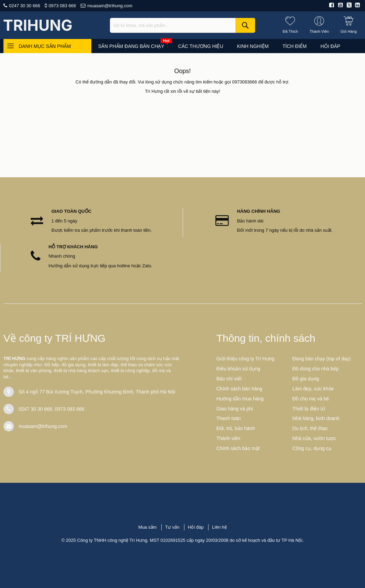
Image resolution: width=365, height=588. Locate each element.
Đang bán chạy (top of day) (321, 359)
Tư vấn (172, 527)
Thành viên (228, 438)
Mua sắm (147, 527)
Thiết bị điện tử (308, 409)
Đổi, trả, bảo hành (236, 428)
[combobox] (182, 25)
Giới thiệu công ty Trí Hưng (245, 359)
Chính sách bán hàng (239, 389)
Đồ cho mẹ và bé (311, 399)
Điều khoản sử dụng (238, 369)
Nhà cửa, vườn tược (314, 438)
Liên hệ (219, 527)
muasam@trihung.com (110, 6)
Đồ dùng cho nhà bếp (315, 369)
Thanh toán (229, 418)
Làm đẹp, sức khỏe (313, 389)
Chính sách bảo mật (238, 448)
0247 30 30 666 (24, 6)
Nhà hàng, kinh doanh (316, 418)
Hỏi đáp (196, 527)
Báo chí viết (229, 379)
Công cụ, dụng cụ (312, 448)
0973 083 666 (62, 6)
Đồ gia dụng (306, 379)
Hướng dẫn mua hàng (240, 399)
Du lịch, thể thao (310, 428)
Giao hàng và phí (235, 409)
